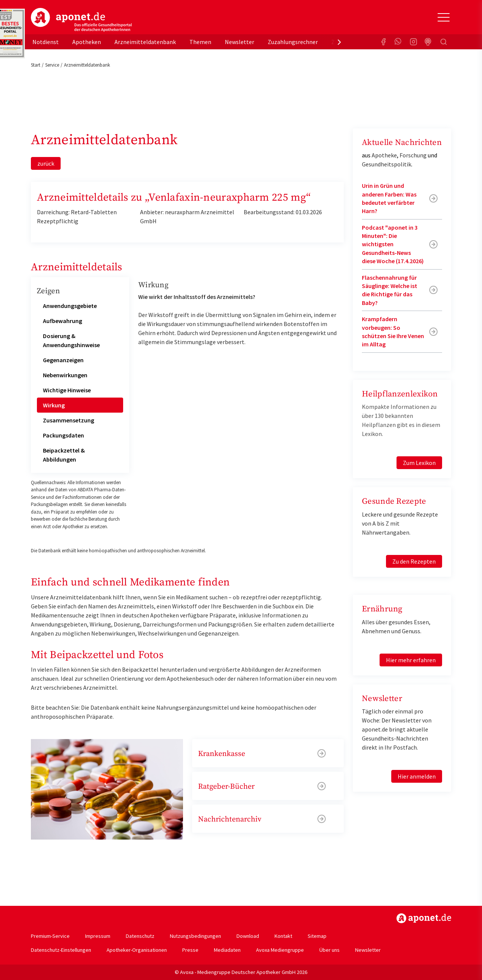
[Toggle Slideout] (444, 17)
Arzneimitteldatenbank (145, 42)
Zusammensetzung (69, 420)
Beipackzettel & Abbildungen (64, 455)
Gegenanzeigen (63, 360)
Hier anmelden (417, 776)
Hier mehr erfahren (411, 660)
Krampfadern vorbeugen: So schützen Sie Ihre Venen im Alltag (393, 331)
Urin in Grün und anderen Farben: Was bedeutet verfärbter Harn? (389, 198)
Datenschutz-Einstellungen (61, 950)
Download (248, 936)
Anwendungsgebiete (70, 306)
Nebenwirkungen (65, 375)
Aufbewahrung (63, 321)
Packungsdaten (63, 435)
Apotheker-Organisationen (137, 950)
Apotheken (87, 42)
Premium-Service (50, 936)
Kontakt (283, 936)
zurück (46, 163)
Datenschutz (140, 936)
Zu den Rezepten (414, 561)
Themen (200, 42)
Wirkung (54, 405)
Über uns (329, 950)
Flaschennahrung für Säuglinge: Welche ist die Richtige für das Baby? (390, 290)
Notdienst (46, 42)
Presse (190, 950)
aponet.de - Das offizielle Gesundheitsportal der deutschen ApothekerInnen (81, 20)
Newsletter (239, 42)
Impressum (98, 936)
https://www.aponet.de (424, 918)
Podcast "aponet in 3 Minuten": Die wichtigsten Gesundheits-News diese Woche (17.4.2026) (393, 244)
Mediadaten (227, 950)
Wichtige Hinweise (67, 390)
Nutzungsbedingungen (195, 936)
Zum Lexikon (419, 463)
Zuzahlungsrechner (293, 42)
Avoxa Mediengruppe (280, 950)
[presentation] (339, 42)
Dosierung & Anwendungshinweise (71, 340)
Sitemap (317, 936)
